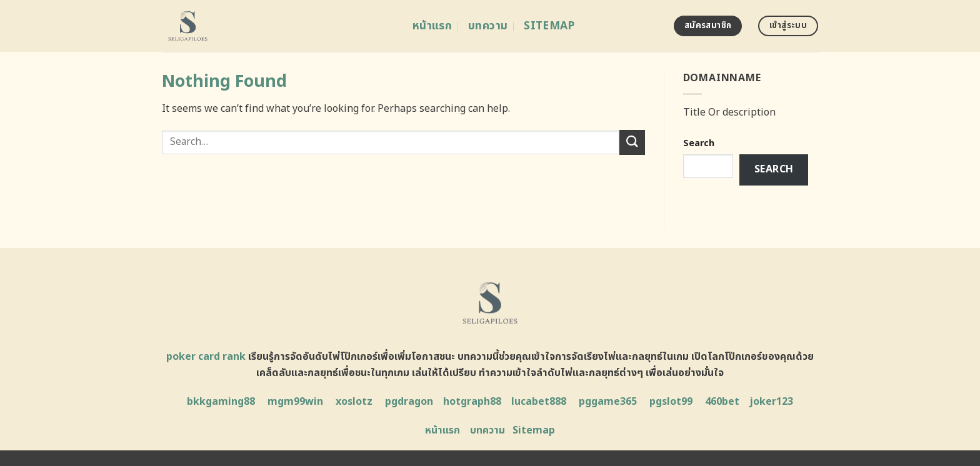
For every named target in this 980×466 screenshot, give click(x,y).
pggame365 (608, 402)
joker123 (771, 402)
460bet (722, 402)
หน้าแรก (432, 26)
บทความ (488, 26)
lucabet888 (539, 402)
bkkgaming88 (221, 402)
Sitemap (549, 26)
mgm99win (295, 402)
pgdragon (409, 402)
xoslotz (354, 402)
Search (699, 143)
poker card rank (206, 357)
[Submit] (632, 142)
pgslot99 (671, 402)
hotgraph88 (472, 402)
